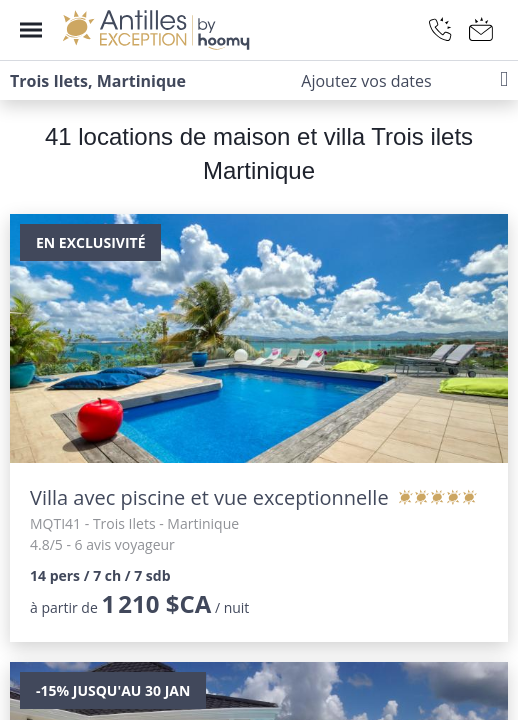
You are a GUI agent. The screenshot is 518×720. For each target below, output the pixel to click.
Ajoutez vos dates (366, 81)
